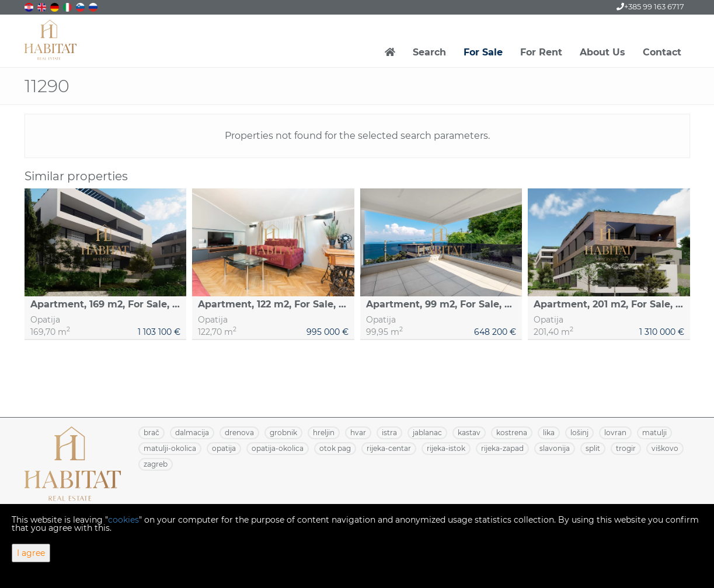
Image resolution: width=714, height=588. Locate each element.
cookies (123, 520)
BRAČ (151, 433)
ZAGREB (156, 464)
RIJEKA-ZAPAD (502, 448)
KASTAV (469, 433)
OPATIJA (224, 448)
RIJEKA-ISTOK (446, 448)
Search (429, 52)
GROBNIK (283, 433)
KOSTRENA (512, 433)
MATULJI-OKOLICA (170, 448)
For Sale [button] (483, 52)
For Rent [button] (541, 52)
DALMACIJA (192, 433)
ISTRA (389, 433)
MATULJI (654, 433)
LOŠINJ (579, 433)
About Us (602, 52)
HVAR (358, 433)
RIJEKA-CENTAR (389, 448)
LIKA (549, 433)
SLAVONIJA (555, 448)
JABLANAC (427, 433)
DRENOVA (239, 433)
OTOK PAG (335, 448)
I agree (31, 553)
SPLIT (593, 448)
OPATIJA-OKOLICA (278, 448)
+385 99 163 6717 (650, 6)
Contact (662, 52)
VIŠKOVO (665, 448)
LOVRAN (615, 433)
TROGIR (626, 448)
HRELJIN (324, 433)
